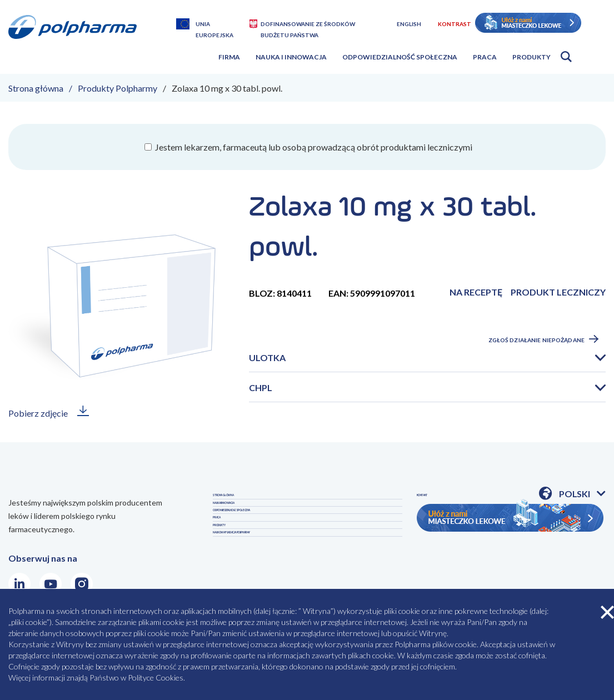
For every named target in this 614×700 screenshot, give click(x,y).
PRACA (227, 575)
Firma (229, 57)
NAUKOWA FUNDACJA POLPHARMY (491, 527)
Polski (582, 494)
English (409, 24)
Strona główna (36, 88)
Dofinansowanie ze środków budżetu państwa (308, 25)
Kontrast (455, 24)
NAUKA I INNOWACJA (257, 527)
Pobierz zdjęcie (38, 413)
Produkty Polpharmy (118, 88)
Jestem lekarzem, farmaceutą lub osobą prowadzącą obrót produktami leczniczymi (313, 147)
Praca (485, 57)
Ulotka (267, 357)
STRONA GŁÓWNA (252, 503)
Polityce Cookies (156, 677)
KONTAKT (438, 551)
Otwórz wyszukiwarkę (566, 57)
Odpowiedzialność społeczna (400, 57)
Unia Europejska (214, 25)
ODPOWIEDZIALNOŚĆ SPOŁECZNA (285, 551)
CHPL (261, 387)
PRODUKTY (441, 503)
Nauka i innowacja (291, 57)
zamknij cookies (607, 612)
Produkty (531, 57)
